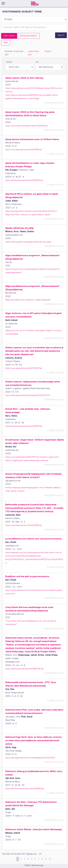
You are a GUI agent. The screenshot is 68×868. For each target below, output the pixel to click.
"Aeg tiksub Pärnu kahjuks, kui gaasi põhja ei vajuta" (28, 215)
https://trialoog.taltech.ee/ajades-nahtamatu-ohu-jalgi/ (28, 242)
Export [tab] (48, 51)
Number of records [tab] (14, 53)
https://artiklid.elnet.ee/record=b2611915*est (24, 426)
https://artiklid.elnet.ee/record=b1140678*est (24, 180)
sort (37, 62)
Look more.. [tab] (34, 53)
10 (50, 859)
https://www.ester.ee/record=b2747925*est (24, 368)
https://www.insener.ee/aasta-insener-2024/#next (27, 126)
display (9, 62)
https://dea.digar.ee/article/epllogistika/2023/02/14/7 (28, 395)
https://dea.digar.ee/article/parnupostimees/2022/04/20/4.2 (31, 211)
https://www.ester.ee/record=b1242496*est (24, 150)
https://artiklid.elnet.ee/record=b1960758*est (24, 669)
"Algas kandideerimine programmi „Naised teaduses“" (28, 300)
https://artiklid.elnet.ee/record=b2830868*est (25, 789)
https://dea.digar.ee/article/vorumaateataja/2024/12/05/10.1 (30, 758)
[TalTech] (35, 3)
